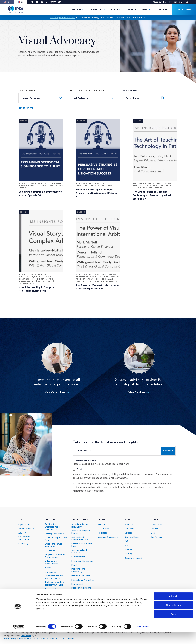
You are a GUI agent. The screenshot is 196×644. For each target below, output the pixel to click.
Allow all (173, 608)
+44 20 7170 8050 (55, 2)
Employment (77, 584)
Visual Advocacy (40, 183)
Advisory (56, 183)
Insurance (49, 568)
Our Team (162, 9)
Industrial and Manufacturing (52, 562)
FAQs (127, 541)
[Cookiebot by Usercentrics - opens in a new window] (18, 639)
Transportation (52, 589)
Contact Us (157, 524)
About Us (129, 524)
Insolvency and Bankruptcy (78, 570)
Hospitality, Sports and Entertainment (56, 555)
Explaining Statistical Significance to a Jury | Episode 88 (40, 193)
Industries (51, 519)
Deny (173, 626)
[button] (187, 2)
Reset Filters (26, 108)
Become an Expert (133, 558)
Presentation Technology (24, 538)
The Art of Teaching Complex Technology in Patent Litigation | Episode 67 (152, 195)
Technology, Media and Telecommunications (56, 583)
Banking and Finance (54, 533)
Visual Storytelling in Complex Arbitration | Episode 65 (36, 289)
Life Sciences (45, 281)
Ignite (115, 9)
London (155, 528)
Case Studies (104, 528)
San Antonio (157, 537)
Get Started (184, 10)
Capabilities (96, 9)
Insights (131, 9)
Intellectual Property (104, 186)
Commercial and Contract (79, 551)
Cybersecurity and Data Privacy (56, 538)
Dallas (154, 532)
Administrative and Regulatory (80, 525)
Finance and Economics (34, 186)
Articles (102, 524)
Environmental (27, 283)
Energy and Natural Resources (96, 276)
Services (77, 9)
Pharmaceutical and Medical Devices (54, 577)
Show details (143, 639)
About (145, 9)
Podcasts (103, 532)
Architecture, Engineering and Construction (52, 526)
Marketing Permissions (84, 461)
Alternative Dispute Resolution (81, 531)
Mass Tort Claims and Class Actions (82, 589)
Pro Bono (129, 549)
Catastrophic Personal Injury (82, 544)
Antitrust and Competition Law (80, 538)
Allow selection (173, 617)
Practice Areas (80, 519)
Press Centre (159, 2)
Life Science (51, 572)
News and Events (133, 537)
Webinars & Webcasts (109, 537)
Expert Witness (153, 183)
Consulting (82, 186)
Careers (128, 532)
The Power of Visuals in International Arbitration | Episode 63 (98, 287)
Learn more (151, 487)
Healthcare (50, 550)
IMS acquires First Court (63, 18)
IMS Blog (128, 553)
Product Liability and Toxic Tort (81, 596)
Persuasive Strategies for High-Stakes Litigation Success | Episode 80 (97, 193)
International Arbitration (147, 188)
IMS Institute (176, 2)
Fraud (74, 565)
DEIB (127, 545)
